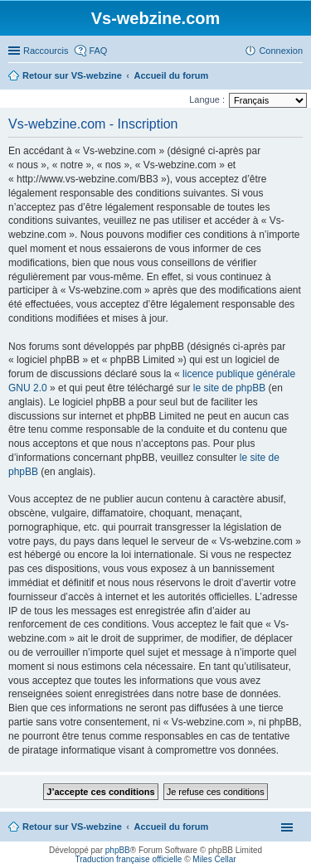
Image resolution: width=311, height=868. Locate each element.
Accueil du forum (171, 827)
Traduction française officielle (128, 859)
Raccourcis (46, 51)
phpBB (118, 850)
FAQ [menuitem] (98, 51)
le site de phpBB (229, 388)
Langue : (207, 99)
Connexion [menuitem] (281, 51)
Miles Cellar (214, 859)
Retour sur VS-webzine (72, 827)
